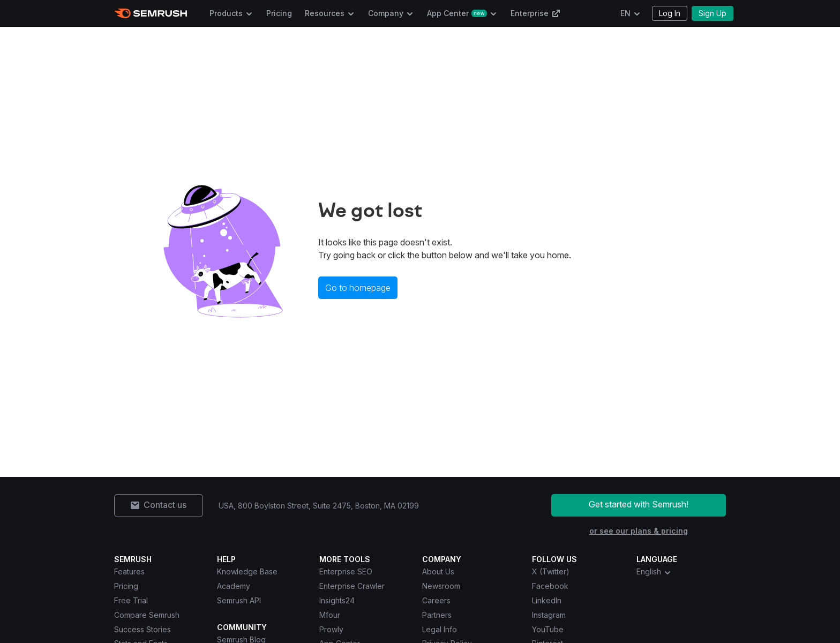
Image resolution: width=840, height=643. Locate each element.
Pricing (279, 13)
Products (226, 13)
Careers (436, 600)
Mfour (330, 615)
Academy (234, 586)
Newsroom (441, 586)
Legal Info (440, 629)
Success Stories (142, 629)
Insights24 (337, 600)
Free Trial (131, 600)
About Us (438, 571)
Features (129, 571)
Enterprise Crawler (352, 586)
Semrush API (239, 600)
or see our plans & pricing (639, 531)
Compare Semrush (147, 615)
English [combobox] (654, 572)
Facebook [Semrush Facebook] (550, 586)
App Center (457, 13)
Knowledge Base (247, 571)
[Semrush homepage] (151, 13)
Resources (325, 13)
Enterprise (535, 13)
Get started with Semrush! (639, 504)
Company (386, 13)
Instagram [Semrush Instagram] (549, 615)
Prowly (331, 629)
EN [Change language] (625, 13)
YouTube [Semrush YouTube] (548, 629)
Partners (437, 615)
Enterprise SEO (346, 571)
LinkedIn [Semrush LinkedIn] (547, 600)
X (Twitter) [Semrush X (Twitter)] (551, 571)
